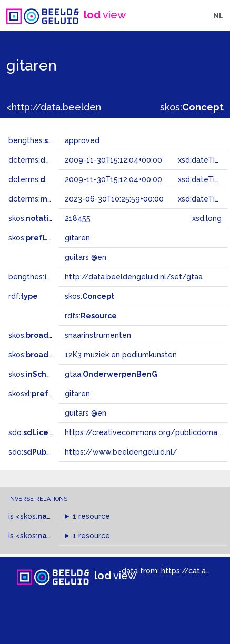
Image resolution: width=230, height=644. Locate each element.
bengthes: (38, 140)
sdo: (35, 432)
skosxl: (39, 394)
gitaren (77, 394)
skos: (192, 107)
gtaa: (111, 374)
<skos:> (54, 516)
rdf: (23, 296)
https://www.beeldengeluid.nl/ (121, 452)
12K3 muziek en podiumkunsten (121, 355)
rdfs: (91, 316)
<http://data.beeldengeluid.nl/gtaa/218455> (107, 107)
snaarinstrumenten (98, 335)
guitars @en (86, 413)
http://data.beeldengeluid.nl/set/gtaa (134, 277)
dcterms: (52, 160)
